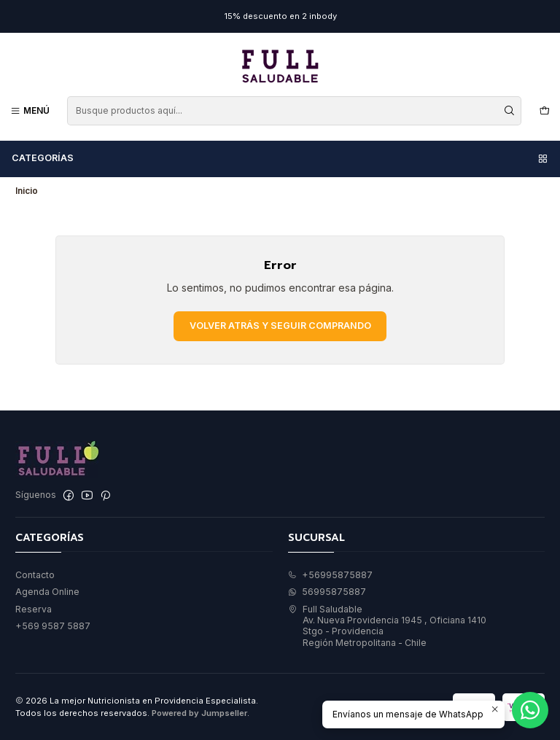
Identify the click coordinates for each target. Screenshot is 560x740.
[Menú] (30, 110)
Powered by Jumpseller (199, 713)
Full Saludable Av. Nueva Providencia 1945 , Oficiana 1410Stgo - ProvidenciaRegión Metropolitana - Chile (387, 626)
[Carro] (544, 110)
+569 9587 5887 (53, 626)
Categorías (280, 158)
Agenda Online (47, 592)
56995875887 (327, 592)
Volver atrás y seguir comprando (280, 326)
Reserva (34, 609)
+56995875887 (330, 575)
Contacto (35, 575)
